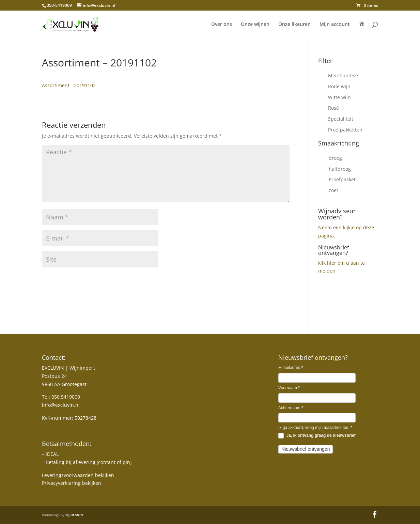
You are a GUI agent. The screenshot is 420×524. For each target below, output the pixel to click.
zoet (333, 190)
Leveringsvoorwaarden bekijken (78, 475)
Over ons (222, 25)
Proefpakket (342, 179)
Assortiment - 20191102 (69, 85)
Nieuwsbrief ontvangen (306, 449)
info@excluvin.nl (61, 405)
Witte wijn (339, 97)
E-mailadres (291, 368)
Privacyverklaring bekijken (72, 483)
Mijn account (335, 25)
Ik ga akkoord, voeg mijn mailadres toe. (315, 428)
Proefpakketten (345, 130)
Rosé (333, 108)
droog (335, 158)
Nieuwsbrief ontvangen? (333, 250)
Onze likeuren (294, 25)
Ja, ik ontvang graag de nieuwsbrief (317, 436)
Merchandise (343, 75)
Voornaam (289, 388)
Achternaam (291, 408)
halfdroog (340, 169)
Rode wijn (339, 86)
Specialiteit (341, 119)
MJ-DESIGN (74, 515)
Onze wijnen (255, 25)
